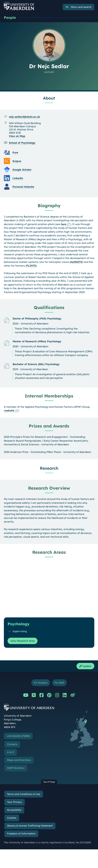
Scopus (17, 161)
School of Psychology (22, 143)
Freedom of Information (21, 834)
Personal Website (23, 187)
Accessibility (14, 810)
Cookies (12, 818)
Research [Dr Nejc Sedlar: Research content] (49, 468)
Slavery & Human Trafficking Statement (30, 826)
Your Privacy (14, 802)
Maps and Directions (19, 760)
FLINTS (31, 266)
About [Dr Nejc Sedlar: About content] (49, 98)
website (9, 410)
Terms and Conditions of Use (24, 794)
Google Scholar (22, 170)
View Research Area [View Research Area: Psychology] (23, 641)
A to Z (11, 752)
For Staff (59, 683)
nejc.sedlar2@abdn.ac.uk (24, 117)
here (64, 224)
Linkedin (18, 178)
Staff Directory (16, 768)
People (10, 17)
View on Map (17, 136)
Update (85, 666)
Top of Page (49, 782)
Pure (15, 153)
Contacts (12, 744)
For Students (41, 683)
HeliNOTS (76, 262)
